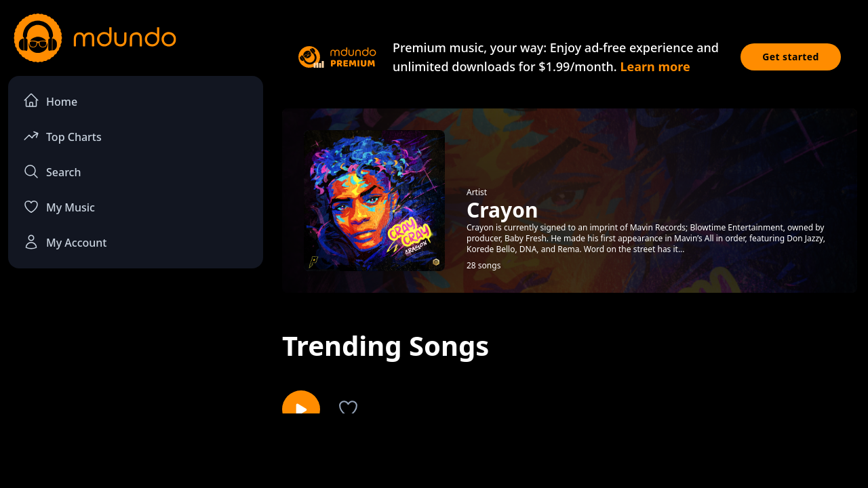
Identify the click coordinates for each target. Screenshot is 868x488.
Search (52, 171)
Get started (791, 57)
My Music (59, 207)
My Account (65, 242)
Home (50, 101)
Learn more (655, 66)
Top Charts (62, 136)
